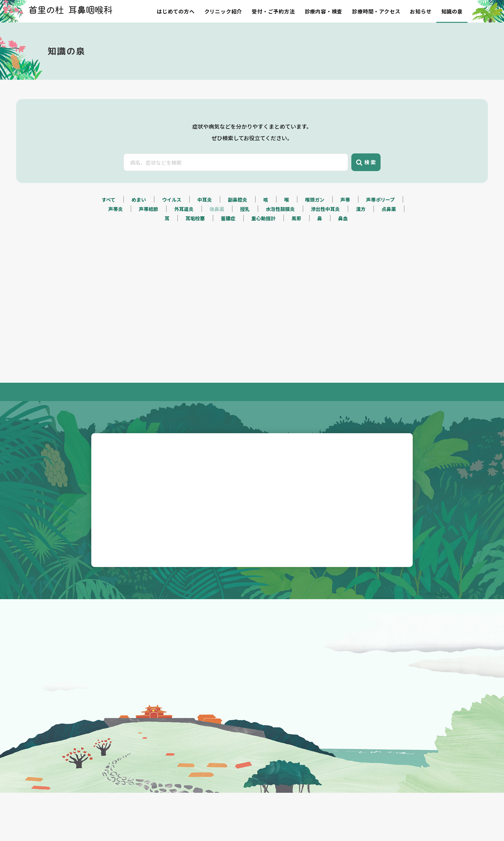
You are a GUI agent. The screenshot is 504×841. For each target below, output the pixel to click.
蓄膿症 (228, 249)
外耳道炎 (184, 239)
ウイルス (172, 230)
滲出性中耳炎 (325, 239)
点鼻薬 (389, 239)
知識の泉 (452, 11)
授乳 (245, 239)
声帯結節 (148, 239)
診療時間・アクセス (376, 11)
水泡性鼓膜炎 (280, 239)
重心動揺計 (263, 249)
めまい (139, 230)
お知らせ (421, 11)
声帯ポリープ (380, 230)
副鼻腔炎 (238, 230)
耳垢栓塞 (195, 249)
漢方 (361, 239)
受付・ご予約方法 (273, 11)
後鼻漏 (217, 239)
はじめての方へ (176, 11)
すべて (108, 230)
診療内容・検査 (324, 11)
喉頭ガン (315, 230)
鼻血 (343, 249)
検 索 (366, 178)
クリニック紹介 (223, 11)
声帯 (345, 230)
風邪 (296, 249)
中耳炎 (205, 230)
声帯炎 (116, 239)
